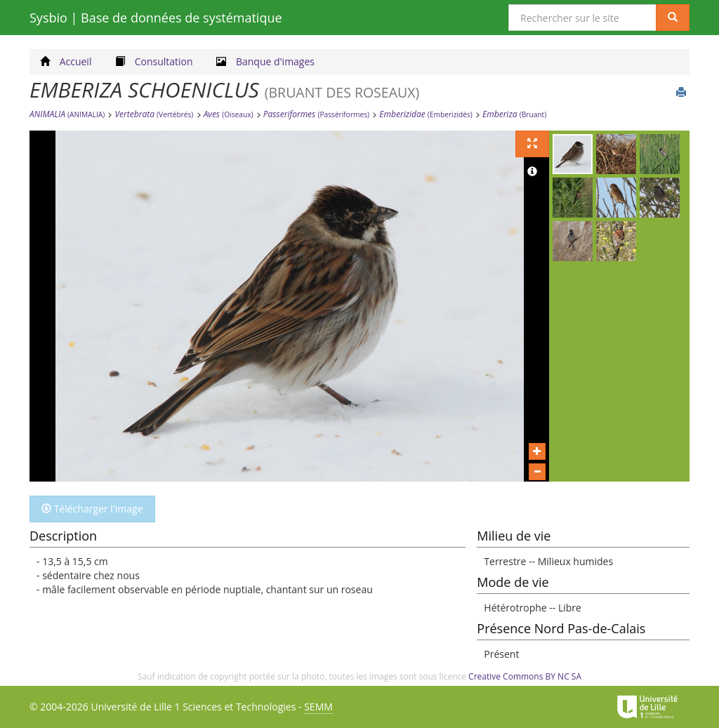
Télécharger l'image (92, 509)
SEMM (318, 707)
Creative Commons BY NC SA (525, 676)
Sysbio (156, 18)
